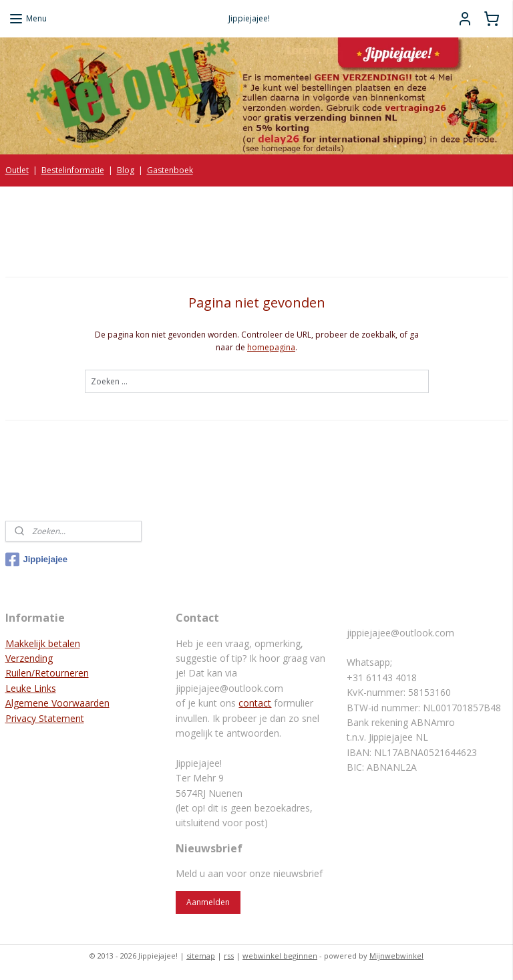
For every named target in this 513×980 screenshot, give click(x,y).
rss (229, 956)
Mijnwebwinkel (396, 956)
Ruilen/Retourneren (47, 673)
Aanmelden (208, 902)
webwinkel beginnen (280, 956)
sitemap (201, 956)
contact (255, 703)
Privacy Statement (45, 718)
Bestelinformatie (73, 170)
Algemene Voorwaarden (57, 703)
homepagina (271, 347)
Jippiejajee (36, 560)
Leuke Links (31, 688)
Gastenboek (170, 170)
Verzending (29, 658)
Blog (126, 170)
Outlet (17, 170)
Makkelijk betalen (43, 643)
